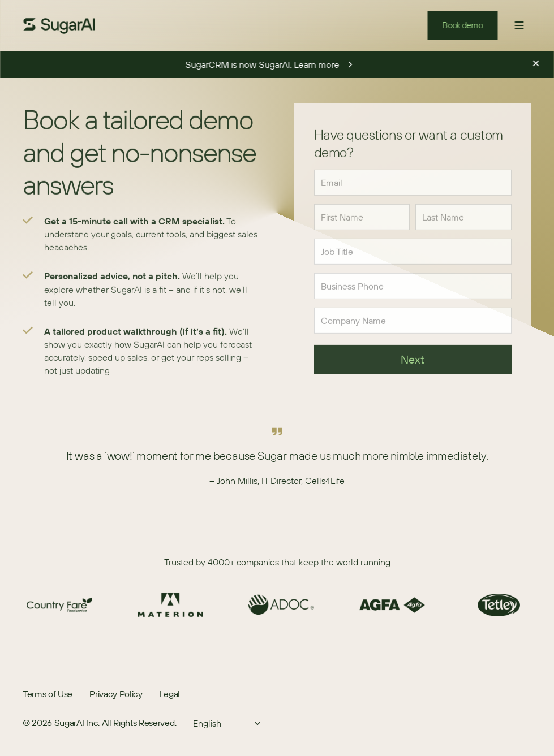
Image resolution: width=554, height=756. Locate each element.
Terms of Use (48, 694)
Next (413, 362)
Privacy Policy (116, 694)
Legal (170, 694)
